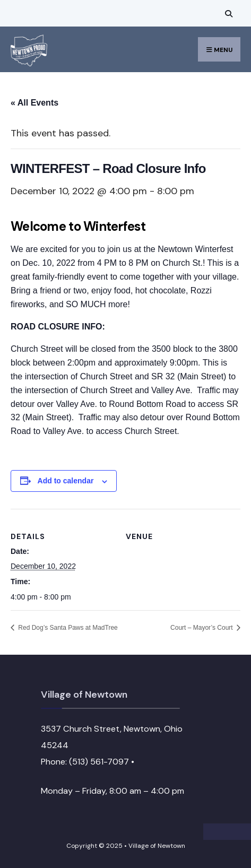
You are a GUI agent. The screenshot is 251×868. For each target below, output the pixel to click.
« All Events (34, 103)
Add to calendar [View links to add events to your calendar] (66, 481)
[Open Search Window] (227, 14)
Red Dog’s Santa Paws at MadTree (67, 628)
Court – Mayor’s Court (202, 628)
